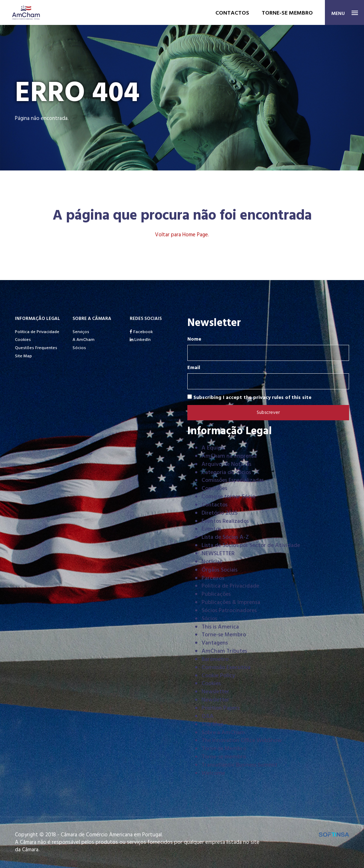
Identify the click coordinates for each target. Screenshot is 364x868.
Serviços (81, 332)
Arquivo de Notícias (226, 464)
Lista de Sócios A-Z (225, 537)
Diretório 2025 (220, 513)
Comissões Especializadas (233, 480)
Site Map (23, 356)
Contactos (232, 13)
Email (194, 368)
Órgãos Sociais (220, 570)
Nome (194, 340)
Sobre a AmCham (223, 733)
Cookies (23, 340)
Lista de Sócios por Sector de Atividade (251, 546)
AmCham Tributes (224, 651)
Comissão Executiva (226, 668)
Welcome (213, 773)
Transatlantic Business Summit (240, 765)
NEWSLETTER (218, 554)
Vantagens (215, 643)
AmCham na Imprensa (229, 456)
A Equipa (213, 448)
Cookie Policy (218, 676)
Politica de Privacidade (37, 332)
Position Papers (221, 708)
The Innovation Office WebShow (242, 741)
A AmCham (84, 340)
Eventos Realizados (225, 521)
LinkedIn (140, 340)
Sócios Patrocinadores (229, 611)
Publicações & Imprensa (231, 603)
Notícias (212, 562)
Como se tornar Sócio (228, 497)
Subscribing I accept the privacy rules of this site (249, 398)
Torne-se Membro (224, 635)
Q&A (208, 716)
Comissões (214, 489)
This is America (220, 627)
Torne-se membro (287, 13)
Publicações (216, 594)
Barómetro (215, 659)
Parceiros (213, 578)
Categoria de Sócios (226, 473)
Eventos (211, 529)
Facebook (141, 332)
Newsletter (215, 692)
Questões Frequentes (36, 348)
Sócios (79, 348)
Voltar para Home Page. (182, 235)
